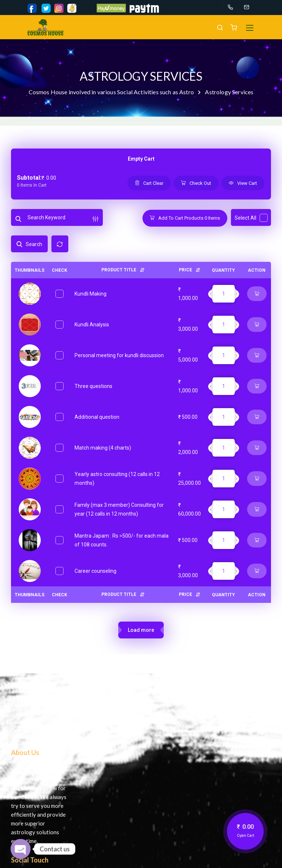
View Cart (243, 183)
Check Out (196, 183)
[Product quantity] (224, 294)
